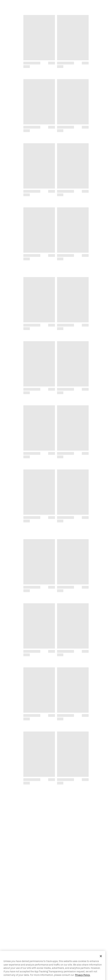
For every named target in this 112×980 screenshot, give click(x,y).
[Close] (101, 966)
